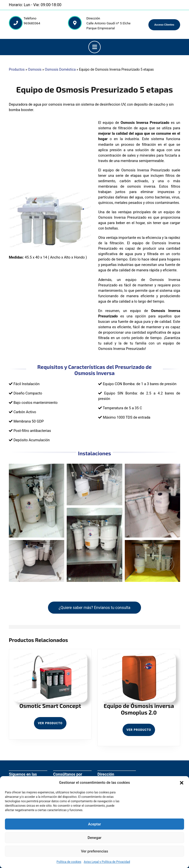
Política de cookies (69, 862)
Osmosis (35, 69)
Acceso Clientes (164, 25)
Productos (17, 69)
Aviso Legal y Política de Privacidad (107, 862)
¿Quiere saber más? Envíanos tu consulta (94, 608)
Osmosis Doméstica (60, 69)
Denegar (94, 838)
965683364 (32, 23)
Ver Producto (52, 725)
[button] (182, 783)
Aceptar (95, 824)
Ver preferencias (94, 851)
